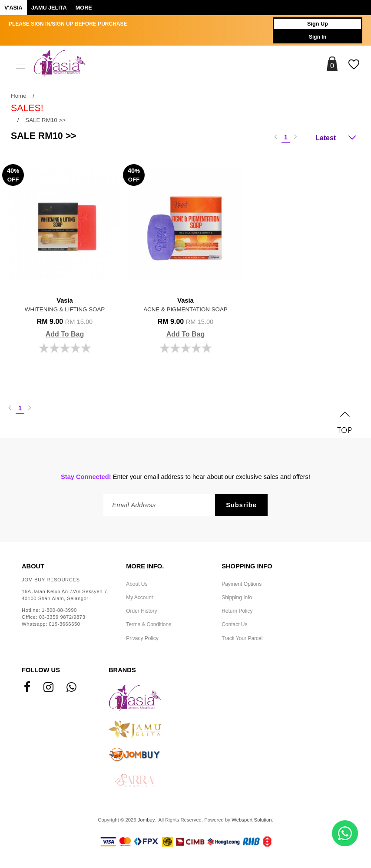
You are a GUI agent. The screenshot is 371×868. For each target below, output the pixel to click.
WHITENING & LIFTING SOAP (65, 304)
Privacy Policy (142, 638)
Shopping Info (247, 566)
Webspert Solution (252, 820)
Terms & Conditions (149, 624)
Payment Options (242, 584)
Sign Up (318, 24)
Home (19, 96)
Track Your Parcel (242, 638)
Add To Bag (65, 334)
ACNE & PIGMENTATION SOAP (185, 304)
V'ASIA (13, 8)
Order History (141, 611)
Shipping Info (237, 597)
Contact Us (234, 624)
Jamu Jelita (49, 8)
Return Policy (237, 611)
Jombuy (146, 820)
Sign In (318, 37)
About (33, 566)
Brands (122, 670)
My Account (139, 597)
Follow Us (41, 670)
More (84, 8)
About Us (137, 584)
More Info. (145, 566)
